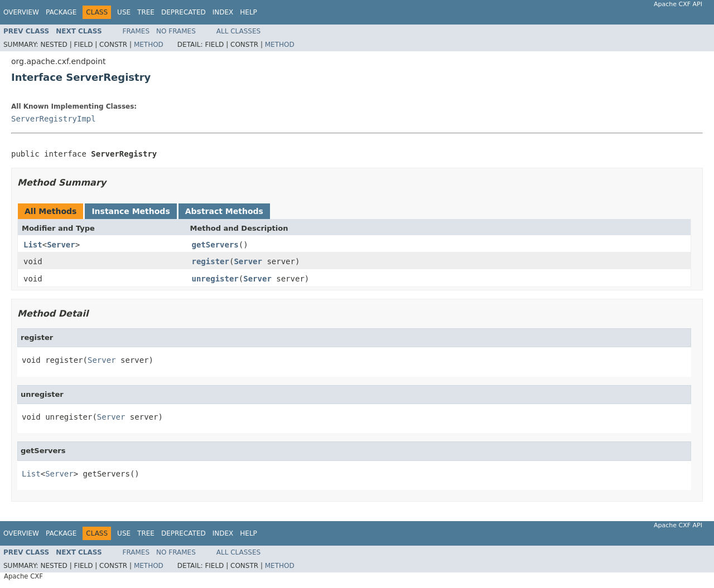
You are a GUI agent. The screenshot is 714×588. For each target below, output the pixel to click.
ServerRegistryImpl (54, 119)
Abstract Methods (224, 211)
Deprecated (184, 12)
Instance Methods (131, 211)
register (211, 261)
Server (61, 245)
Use (124, 12)
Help (249, 12)
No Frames (176, 31)
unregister (215, 279)
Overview (21, 12)
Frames (136, 31)
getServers (215, 245)
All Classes (238, 31)
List (33, 245)
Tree (146, 12)
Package (61, 12)
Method (149, 45)
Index (223, 12)
